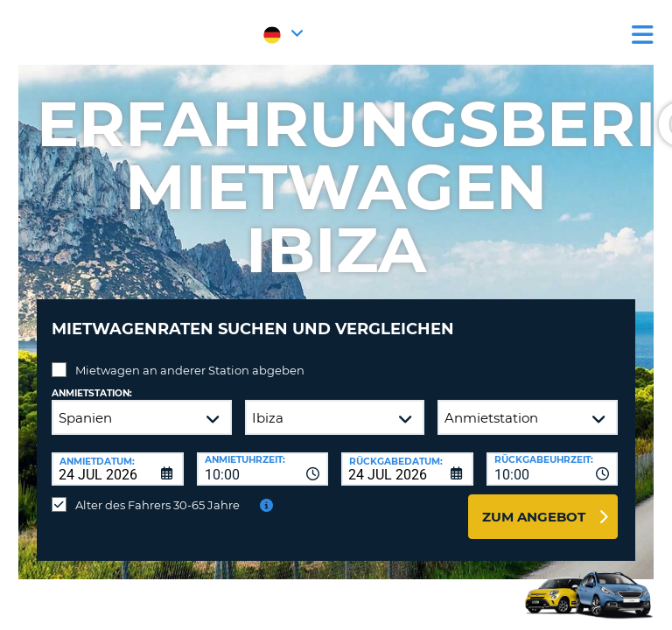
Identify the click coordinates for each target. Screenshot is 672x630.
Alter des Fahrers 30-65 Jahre (157, 505)
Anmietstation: (92, 393)
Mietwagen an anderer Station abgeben (190, 370)
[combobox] (263, 469)
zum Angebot (534, 517)
